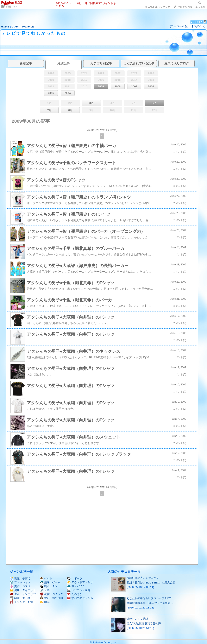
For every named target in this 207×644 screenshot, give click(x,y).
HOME (5, 27)
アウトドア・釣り (80, 582)
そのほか (75, 594)
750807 (197, 22)
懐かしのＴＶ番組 (137, 619)
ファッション (20, 582)
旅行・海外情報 (51, 598)
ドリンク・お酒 (21, 602)
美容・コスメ (20, 586)
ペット (46, 578)
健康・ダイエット (23, 590)
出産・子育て (20, 578)
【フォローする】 (179, 26)
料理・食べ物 (20, 598)
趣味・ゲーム (50, 582)
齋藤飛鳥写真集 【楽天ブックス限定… (150, 603)
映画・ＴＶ (12, 7)
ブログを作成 (185, 7)
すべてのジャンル (80, 598)
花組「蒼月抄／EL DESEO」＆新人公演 (151, 583)
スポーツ (75, 578)
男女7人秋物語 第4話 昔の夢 (144, 623)
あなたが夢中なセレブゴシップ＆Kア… (150, 598)
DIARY (16, 27)
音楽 (45, 590)
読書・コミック (51, 594)
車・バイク (76, 586)
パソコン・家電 (79, 590)
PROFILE (28, 27)
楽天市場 (200, 7)
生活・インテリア (23, 594)
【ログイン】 (199, 26)
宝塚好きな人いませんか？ (143, 578)
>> (157, 7)
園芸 (45, 602)
